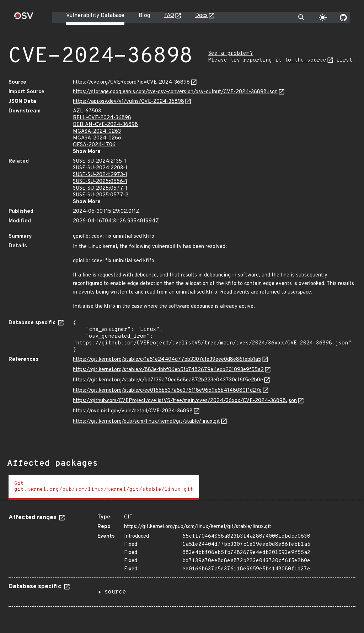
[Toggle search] (301, 17)
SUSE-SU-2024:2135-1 (100, 161)
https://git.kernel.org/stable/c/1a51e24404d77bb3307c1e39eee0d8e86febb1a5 (167, 360)
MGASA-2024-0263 (97, 131)
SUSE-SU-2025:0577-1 (100, 188)
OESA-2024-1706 (94, 145)
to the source (306, 60)
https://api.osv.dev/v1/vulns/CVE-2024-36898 (129, 102)
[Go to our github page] (343, 17)
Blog (144, 16)
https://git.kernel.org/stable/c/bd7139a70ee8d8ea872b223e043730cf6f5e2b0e (168, 380)
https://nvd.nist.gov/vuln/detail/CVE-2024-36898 (133, 411)
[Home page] (24, 18)
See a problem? (230, 54)
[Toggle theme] (323, 17)
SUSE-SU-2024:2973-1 (100, 175)
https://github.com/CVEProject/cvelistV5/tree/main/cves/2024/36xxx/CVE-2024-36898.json (185, 401)
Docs (201, 16)
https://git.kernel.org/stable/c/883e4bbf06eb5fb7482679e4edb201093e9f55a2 (168, 370)
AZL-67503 (87, 111)
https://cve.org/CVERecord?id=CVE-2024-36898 (131, 82)
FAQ (169, 16)
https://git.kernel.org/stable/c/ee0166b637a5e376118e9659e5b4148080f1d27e (167, 391)
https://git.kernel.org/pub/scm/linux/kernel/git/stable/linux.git (146, 421)
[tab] (104, 487)
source (115, 592)
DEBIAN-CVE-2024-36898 (105, 125)
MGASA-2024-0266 (97, 138)
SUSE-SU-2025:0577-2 (101, 195)
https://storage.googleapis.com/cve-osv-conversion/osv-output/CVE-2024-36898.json (175, 92)
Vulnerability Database (95, 16)
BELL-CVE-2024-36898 (102, 118)
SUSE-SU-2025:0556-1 (100, 182)
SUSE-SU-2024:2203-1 (100, 168)
